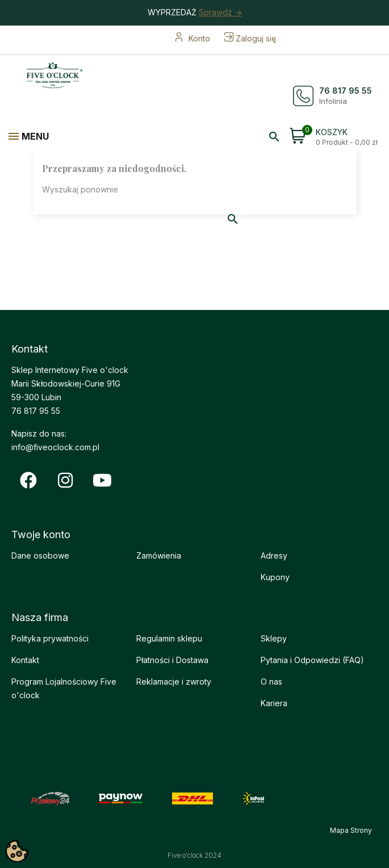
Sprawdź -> (220, 12)
